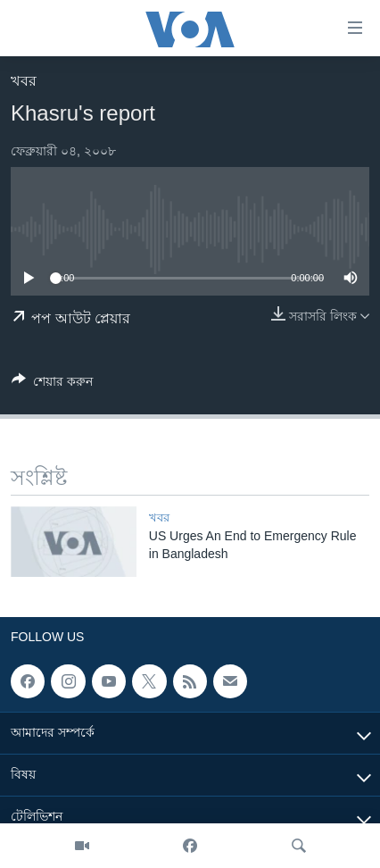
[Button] (52, 384)
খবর (24, 81)
